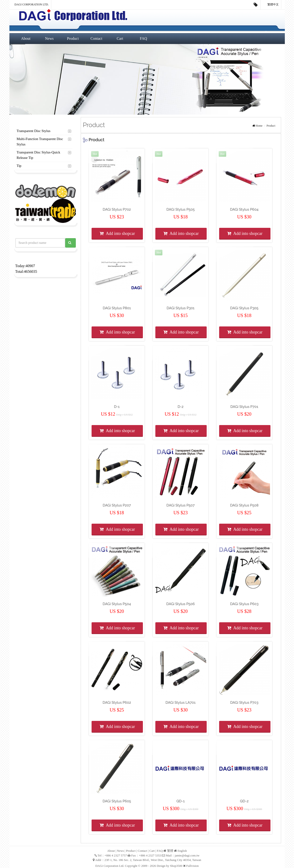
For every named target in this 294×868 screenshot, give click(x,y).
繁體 (170, 851)
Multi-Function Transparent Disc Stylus (40, 142)
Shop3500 (176, 866)
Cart (120, 38)
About (26, 38)
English (182, 851)
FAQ (143, 38)
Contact (97, 38)
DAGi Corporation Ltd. (32, 4)
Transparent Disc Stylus (34, 131)
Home (259, 126)
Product (73, 38)
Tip (19, 166)
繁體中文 (271, 5)
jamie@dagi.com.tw (187, 855)
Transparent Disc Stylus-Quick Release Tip (38, 155)
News (49, 38)
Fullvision (192, 866)
